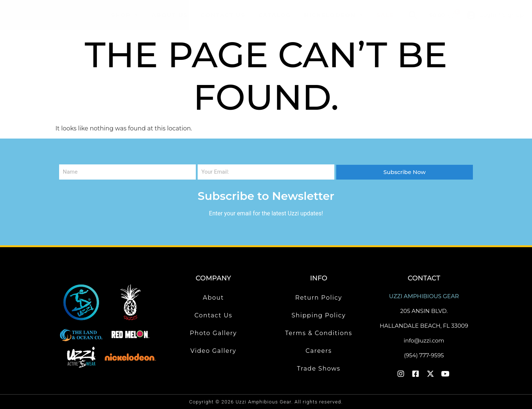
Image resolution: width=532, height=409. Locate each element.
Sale (385, 15)
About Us (170, 15)
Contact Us (223, 15)
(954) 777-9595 (424, 355)
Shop (125, 15)
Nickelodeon (334, 15)
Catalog (275, 15)
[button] (413, 15)
